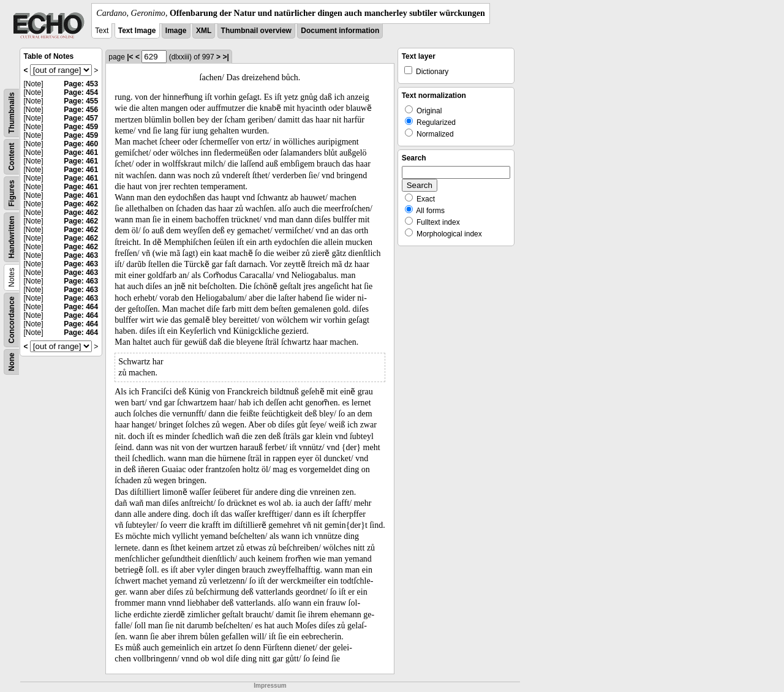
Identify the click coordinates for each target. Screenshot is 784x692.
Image (176, 31)
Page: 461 (81, 152)
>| (225, 57)
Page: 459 (81, 127)
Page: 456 (81, 110)
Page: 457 (81, 118)
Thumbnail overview (256, 31)
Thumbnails (12, 113)
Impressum (270, 686)
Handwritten (12, 237)
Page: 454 (81, 92)
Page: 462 (81, 204)
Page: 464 (81, 307)
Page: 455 (81, 101)
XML (204, 31)
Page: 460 (81, 144)
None (12, 362)
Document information (340, 31)
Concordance (12, 320)
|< (130, 57)
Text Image (137, 31)
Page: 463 (81, 255)
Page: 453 (81, 84)
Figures (12, 193)
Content (12, 156)
